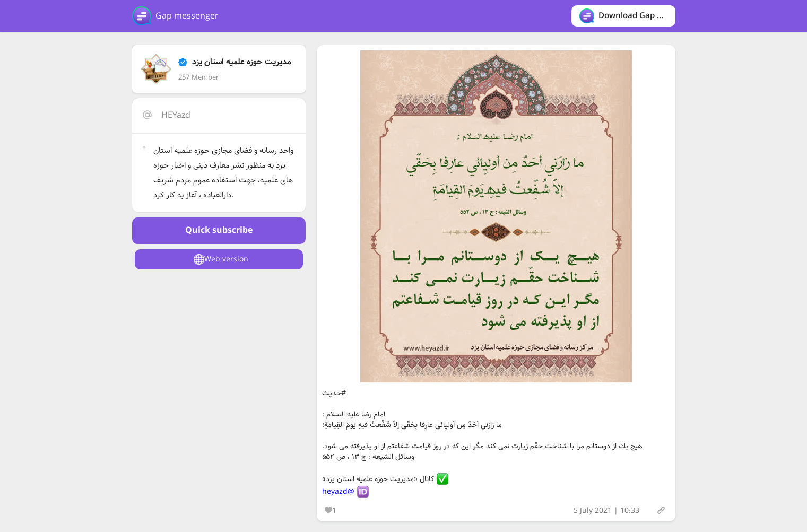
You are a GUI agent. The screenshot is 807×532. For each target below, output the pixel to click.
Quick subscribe (219, 230)
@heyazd (338, 492)
